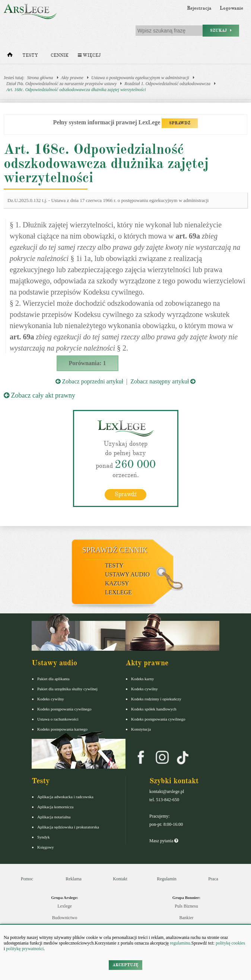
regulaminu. (180, 943)
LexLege (118, 592)
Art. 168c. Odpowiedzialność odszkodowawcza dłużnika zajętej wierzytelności (76, 90)
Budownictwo (65, 918)
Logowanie (231, 8)
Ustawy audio (127, 574)
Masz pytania (164, 841)
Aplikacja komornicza (55, 807)
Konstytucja (141, 729)
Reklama (74, 879)
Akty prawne (72, 78)
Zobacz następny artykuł (163, 381)
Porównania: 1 (88, 363)
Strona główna (40, 78)
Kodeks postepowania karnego (62, 729)
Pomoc (27, 879)
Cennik (60, 55)
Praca (213, 879)
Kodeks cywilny (51, 699)
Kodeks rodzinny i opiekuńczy (156, 699)
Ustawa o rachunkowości (58, 719)
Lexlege (65, 906)
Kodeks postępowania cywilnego (64, 709)
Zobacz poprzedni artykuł (89, 381)
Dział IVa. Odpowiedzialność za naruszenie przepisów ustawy (61, 84)
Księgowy (46, 847)
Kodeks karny (142, 679)
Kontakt (120, 879)
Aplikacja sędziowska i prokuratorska (68, 827)
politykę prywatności (25, 949)
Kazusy (117, 583)
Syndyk (44, 837)
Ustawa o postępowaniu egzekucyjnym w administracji (140, 78)
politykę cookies (230, 943)
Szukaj (221, 30)
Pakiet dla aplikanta (53, 679)
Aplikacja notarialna (54, 817)
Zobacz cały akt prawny (39, 395)
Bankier (187, 918)
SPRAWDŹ (180, 123)
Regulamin (167, 879)
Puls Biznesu (186, 906)
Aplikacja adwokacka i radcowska (65, 797)
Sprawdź (126, 494)
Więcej (89, 55)
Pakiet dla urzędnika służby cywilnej (67, 689)
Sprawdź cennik (115, 550)
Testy (30, 55)
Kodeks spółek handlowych (154, 709)
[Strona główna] (10, 56)
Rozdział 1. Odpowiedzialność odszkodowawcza (167, 84)
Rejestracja (199, 8)
